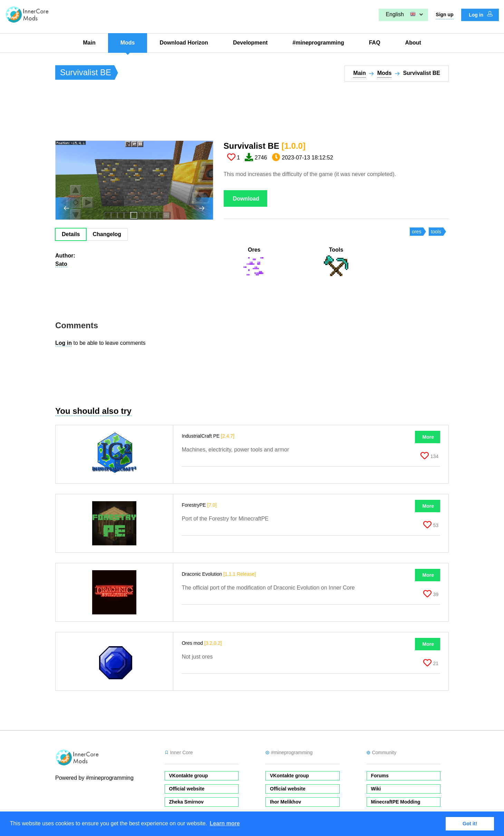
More (428, 437)
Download (246, 199)
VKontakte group (189, 776)
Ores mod (202, 643)
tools (436, 232)
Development (250, 43)
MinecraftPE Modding (396, 802)
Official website (187, 789)
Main (89, 43)
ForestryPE (199, 505)
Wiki (376, 789)
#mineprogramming (318, 43)
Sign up (444, 14)
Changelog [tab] (107, 234)
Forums (380, 776)
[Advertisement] (181, 114)
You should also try (93, 411)
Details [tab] (71, 234)
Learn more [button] (225, 823)
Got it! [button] (470, 824)
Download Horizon (184, 43)
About (413, 43)
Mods (128, 43)
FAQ (375, 43)
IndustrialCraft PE (208, 436)
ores (416, 232)
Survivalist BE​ (265, 146)
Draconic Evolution (219, 574)
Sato (61, 264)
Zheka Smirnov (186, 802)
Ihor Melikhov (285, 802)
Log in (481, 14)
